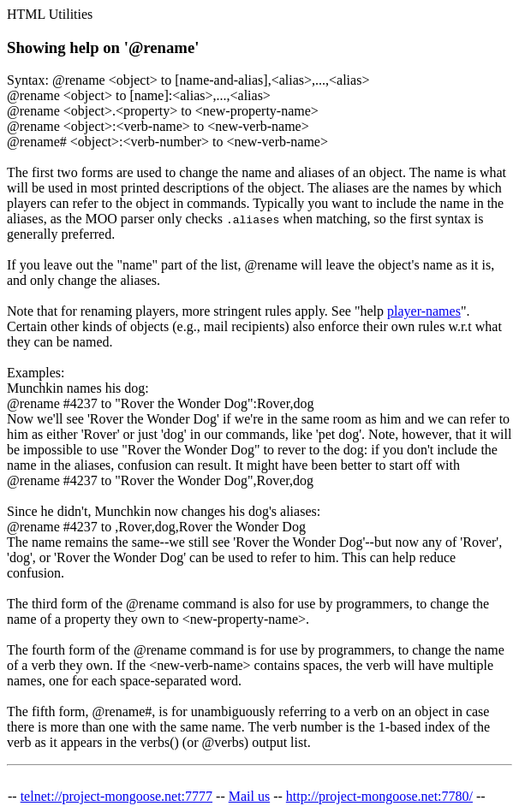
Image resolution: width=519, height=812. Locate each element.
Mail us (249, 796)
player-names (424, 311)
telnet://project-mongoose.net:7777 (116, 796)
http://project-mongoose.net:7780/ (379, 796)
